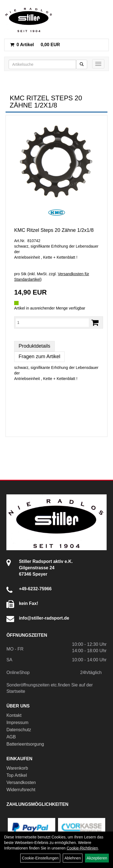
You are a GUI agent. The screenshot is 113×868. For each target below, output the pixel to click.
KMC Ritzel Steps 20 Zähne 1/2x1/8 (54, 230)
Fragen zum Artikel (39, 356)
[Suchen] (82, 64)
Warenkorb (17, 768)
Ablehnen (73, 858)
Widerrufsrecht (21, 790)
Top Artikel (17, 775)
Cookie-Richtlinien (82, 848)
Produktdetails (34, 346)
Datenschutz (19, 730)
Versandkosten (21, 782)
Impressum (17, 723)
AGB (11, 737)
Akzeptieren (97, 858)
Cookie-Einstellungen (40, 858)
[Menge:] (52, 322)
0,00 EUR (35, 45)
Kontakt (14, 715)
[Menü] (98, 64)
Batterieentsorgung (25, 744)
